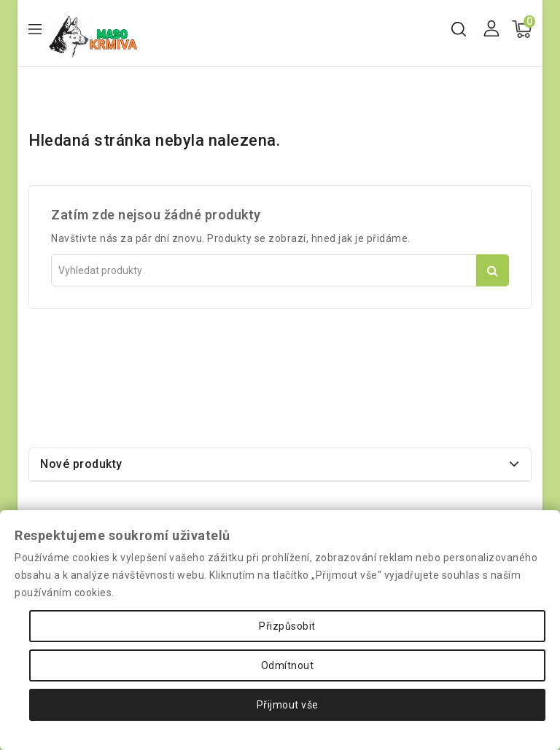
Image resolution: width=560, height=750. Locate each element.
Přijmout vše (288, 705)
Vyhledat (493, 270)
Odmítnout (288, 665)
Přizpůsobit (287, 626)
